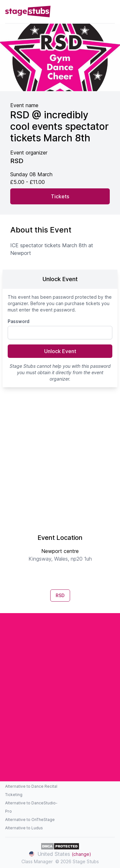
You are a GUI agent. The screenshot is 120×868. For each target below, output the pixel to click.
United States (60, 854)
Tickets (60, 196)
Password (19, 321)
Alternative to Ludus (24, 828)
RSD (60, 595)
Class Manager (37, 861)
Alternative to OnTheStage (30, 820)
